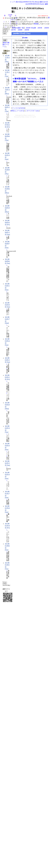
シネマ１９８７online (32, 111)
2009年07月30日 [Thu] (22, 34)
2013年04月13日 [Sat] (7, 233)
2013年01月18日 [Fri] (7, 526)
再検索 (36, 24)
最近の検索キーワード (6, 45)
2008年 (20, 30)
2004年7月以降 (31, 28)
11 (17, 22)
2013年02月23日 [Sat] (7, 463)
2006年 (47, 28)
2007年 (13, 30)
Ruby (23, 117)
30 (12, 27)
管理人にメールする (17, 111)
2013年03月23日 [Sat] (7, 360)
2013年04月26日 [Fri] (7, 223)
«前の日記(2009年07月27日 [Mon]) (27, 2)
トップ (12, 2)
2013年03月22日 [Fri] (7, 377)
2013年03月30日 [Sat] (7, 305)
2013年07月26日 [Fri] (7, 125)
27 (6, 27)
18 (17, 23)
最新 (41, 2)
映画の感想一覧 (18, 28)
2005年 (40, 28)
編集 (46, 4)
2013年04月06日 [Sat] (7, 261)
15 (10, 23)
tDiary (25, 115)
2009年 (27, 30)
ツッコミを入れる (18, 108)
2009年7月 (10, 16)
